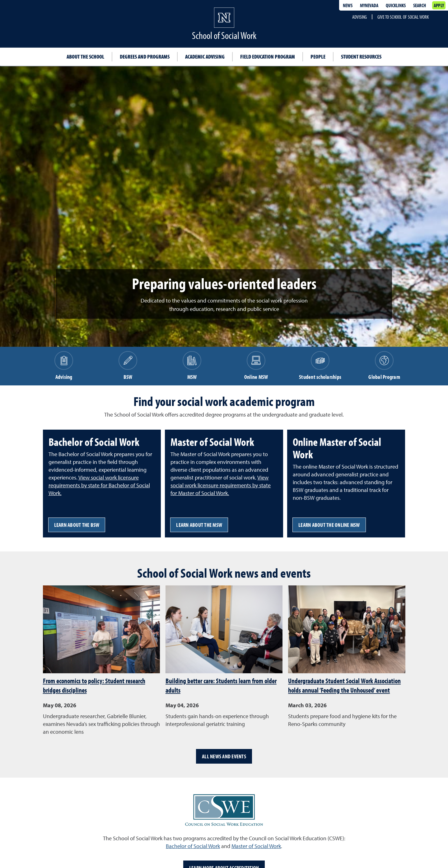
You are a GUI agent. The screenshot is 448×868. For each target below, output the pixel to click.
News (348, 5)
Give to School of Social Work (403, 17)
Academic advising (205, 57)
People (318, 57)
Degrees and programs (145, 57)
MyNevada (369, 5)
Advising (359, 17)
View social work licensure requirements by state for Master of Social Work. (221, 485)
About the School (85, 57)
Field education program (268, 57)
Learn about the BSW (77, 525)
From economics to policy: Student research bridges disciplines (94, 685)
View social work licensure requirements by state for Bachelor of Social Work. (99, 485)
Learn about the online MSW (329, 525)
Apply (439, 5)
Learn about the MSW (199, 525)
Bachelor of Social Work (193, 846)
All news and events (224, 756)
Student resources (361, 57)
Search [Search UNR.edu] (420, 5)
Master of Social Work (256, 846)
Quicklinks (396, 5)
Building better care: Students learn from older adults (221, 685)
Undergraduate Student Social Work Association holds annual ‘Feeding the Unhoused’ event (344, 685)
